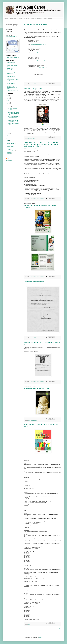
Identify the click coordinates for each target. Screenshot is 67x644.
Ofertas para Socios (49, 18)
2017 (8, 99)
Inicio (44, 628)
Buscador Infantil (10, 68)
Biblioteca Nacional (10, 67)
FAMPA (8, 149)
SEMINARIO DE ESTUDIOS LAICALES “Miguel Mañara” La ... (14, 114)
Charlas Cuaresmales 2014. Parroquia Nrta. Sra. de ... (13, 121)
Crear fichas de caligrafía (12, 72)
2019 (8, 95)
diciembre (10, 105)
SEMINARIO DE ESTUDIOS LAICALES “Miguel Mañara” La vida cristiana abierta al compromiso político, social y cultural (41, 144)
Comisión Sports (10, 146)
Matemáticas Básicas (11, 83)
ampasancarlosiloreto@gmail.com (12, 37)
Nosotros (20, 18)
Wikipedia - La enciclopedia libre (13, 90)
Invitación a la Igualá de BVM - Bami (37, 389)
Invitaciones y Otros (32, 139)
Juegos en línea (10, 78)
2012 (8, 135)
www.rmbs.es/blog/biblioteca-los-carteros (39, 52)
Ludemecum (9, 82)
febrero (10, 130)
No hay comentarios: (41, 83)
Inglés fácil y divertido (11, 77)
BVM (29, 421)
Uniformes (9, 154)
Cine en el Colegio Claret (33, 89)
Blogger (40, 638)
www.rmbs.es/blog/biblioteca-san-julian (39, 44)
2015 (8, 102)
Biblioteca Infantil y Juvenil (12, 65)
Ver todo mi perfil (9, 161)
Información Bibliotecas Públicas (36, 24)
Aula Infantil (9, 64)
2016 (8, 100)
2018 (8, 97)
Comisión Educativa (11, 144)
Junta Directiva (31, 85)
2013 (8, 134)
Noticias (6, 18)
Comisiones (27, 18)
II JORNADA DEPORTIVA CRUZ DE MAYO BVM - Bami (13, 127)
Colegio (30, 278)
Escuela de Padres (10, 75)
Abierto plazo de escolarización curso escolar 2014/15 (14, 117)
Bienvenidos (13, 18)
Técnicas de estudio (11, 86)
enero (9, 132)
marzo (9, 107)
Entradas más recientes (29, 628)
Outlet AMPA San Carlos (37, 18)
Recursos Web (10, 85)
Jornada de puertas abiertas (34, 282)
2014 (8, 104)
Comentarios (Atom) (33, 630)
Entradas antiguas (57, 628)
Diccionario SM (10, 74)
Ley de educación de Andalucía (13, 57)
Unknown (9, 159)
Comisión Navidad (10, 145)
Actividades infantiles (11, 63)
